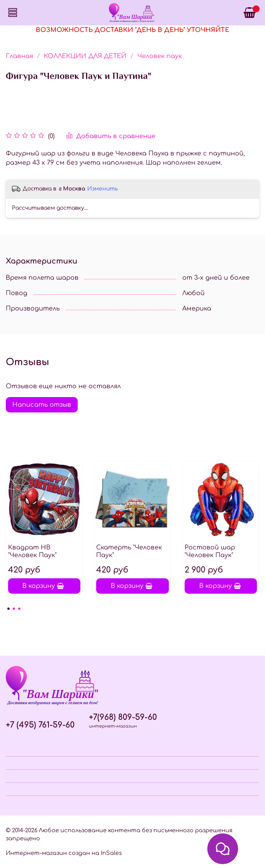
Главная (19, 56)
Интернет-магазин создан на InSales (64, 853)
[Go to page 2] (14, 609)
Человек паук (160, 56)
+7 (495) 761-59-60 (40, 725)
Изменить (102, 189)
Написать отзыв (42, 405)
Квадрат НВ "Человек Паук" (32, 551)
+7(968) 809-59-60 (123, 717)
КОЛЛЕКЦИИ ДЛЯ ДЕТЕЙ (85, 56)
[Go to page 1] (8, 609)
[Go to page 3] (19, 609)
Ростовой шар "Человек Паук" (210, 551)
